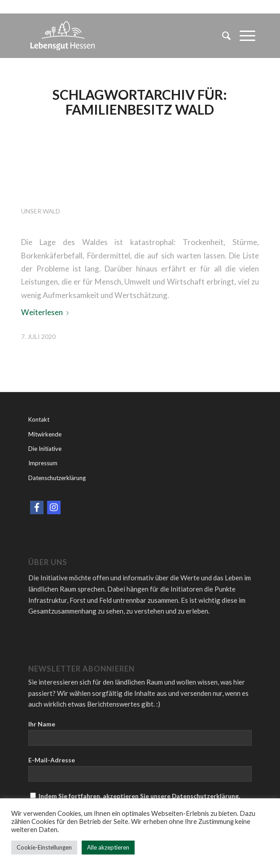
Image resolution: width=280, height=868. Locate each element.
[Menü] (243, 36)
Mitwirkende (45, 434)
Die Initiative (45, 449)
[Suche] (222, 36)
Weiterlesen (47, 312)
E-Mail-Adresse (52, 760)
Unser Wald (41, 211)
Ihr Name (42, 724)
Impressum (43, 463)
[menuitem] (222, 36)
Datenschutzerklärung (57, 478)
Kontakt (39, 419)
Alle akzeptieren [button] (108, 847)
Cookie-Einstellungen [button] (44, 847)
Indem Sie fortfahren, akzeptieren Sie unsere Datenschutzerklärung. (135, 796)
